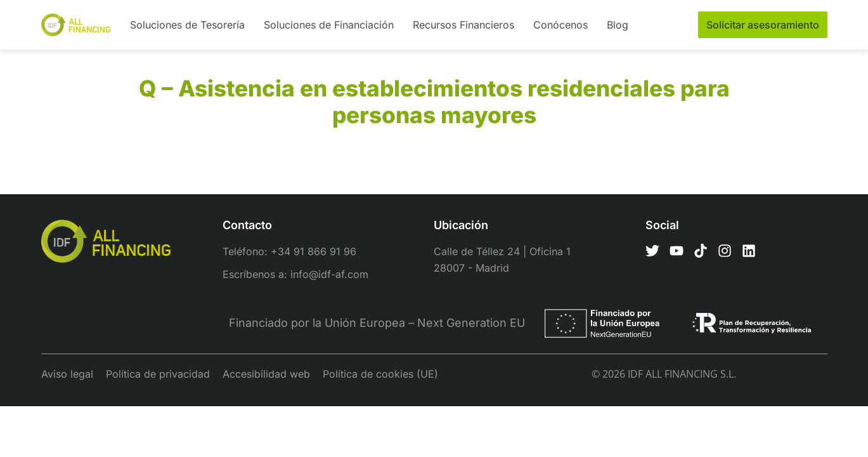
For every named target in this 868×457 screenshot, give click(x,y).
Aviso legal (67, 374)
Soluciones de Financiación (329, 25)
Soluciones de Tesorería (187, 25)
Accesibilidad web (266, 374)
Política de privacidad (158, 374)
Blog (618, 25)
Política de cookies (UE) (380, 374)
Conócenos (560, 25)
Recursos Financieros (463, 25)
